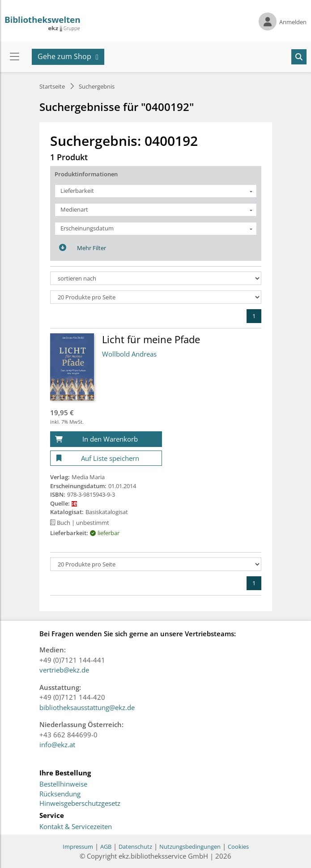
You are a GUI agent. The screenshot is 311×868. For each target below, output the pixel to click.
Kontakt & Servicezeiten (76, 827)
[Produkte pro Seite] (156, 297)
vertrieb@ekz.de (64, 670)
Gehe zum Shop (64, 56)
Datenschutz (135, 847)
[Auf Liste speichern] (106, 458)
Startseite (52, 86)
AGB (106, 847)
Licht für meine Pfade (151, 339)
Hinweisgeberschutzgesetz (80, 804)
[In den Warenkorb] (106, 439)
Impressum (78, 847)
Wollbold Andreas (129, 354)
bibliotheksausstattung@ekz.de (87, 707)
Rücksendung (60, 794)
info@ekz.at (57, 745)
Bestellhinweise (63, 784)
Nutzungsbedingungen (190, 847)
